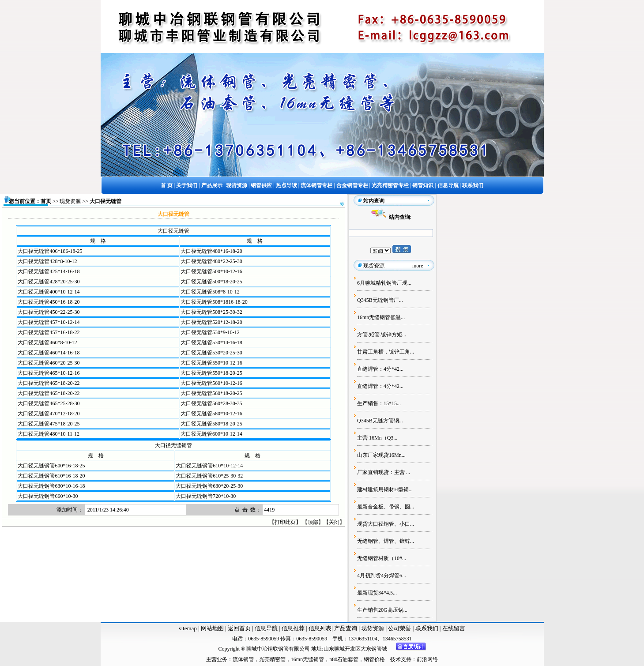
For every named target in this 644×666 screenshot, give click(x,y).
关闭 (334, 522)
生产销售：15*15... (379, 403)
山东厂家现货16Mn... (381, 455)
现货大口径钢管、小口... (386, 524)
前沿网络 (427, 659)
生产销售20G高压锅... (382, 610)
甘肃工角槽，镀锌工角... (386, 352)
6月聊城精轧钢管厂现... (384, 283)
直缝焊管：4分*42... (380, 369)
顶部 (313, 522)
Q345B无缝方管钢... (380, 421)
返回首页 (239, 628)
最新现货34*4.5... (377, 593)
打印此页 (285, 522)
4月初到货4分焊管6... (382, 576)
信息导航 (266, 628)
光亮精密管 (272, 659)
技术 (395, 659)
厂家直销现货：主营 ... (384, 472)
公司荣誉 (400, 628)
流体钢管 (243, 659)
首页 (46, 201)
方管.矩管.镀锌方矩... (382, 335)
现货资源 (70, 201)
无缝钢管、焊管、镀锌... (386, 541)
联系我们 (427, 628)
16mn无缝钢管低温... (381, 317)
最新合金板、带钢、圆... (386, 507)
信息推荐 (292, 628)
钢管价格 (374, 659)
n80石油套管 (344, 659)
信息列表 (320, 628)
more (418, 266)
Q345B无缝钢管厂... (380, 300)
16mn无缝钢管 (307, 659)
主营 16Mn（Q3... (377, 438)
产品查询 (346, 628)
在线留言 (454, 628)
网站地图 (212, 628)
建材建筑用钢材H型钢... (385, 489)
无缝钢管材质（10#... (382, 558)
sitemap (188, 628)
